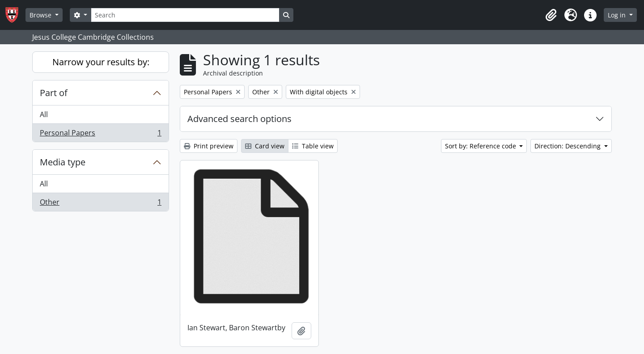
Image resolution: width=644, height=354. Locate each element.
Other (100, 204)
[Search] (185, 15)
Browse (41, 15)
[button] (551, 15)
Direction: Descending (568, 146)
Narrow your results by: (101, 62)
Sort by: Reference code (481, 146)
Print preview (209, 146)
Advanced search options (239, 119)
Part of (54, 93)
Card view (265, 146)
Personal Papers (100, 135)
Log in (618, 15)
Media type (63, 162)
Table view (313, 146)
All (44, 114)
